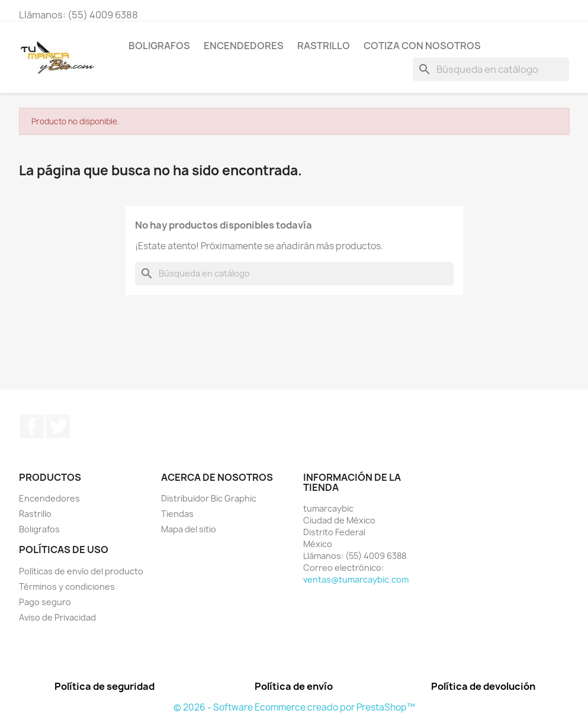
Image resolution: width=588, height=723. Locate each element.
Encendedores (244, 46)
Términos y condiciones (67, 587)
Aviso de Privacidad (57, 617)
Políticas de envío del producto (81, 571)
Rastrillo (324, 46)
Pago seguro (45, 602)
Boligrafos (159, 46)
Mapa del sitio (189, 529)
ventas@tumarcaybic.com (356, 579)
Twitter (58, 426)
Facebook (32, 426)
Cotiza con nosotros (422, 46)
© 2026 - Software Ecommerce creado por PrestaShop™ (294, 707)
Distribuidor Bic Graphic (209, 498)
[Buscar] (491, 69)
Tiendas (177, 514)
